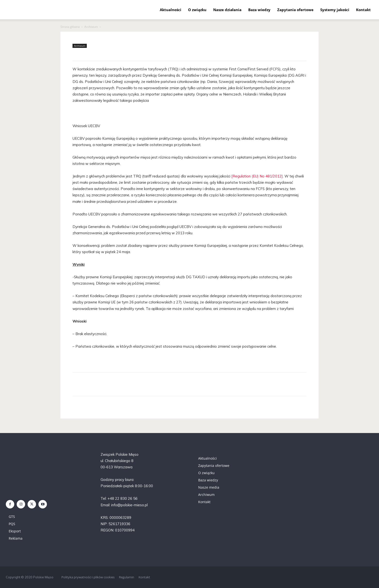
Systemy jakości (335, 10)
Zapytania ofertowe (295, 10)
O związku (197, 10)
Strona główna (70, 27)
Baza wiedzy (259, 10)
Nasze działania (227, 10)
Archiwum (91, 27)
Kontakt (363, 10)
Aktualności (171, 10)
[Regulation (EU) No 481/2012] (257, 176)
